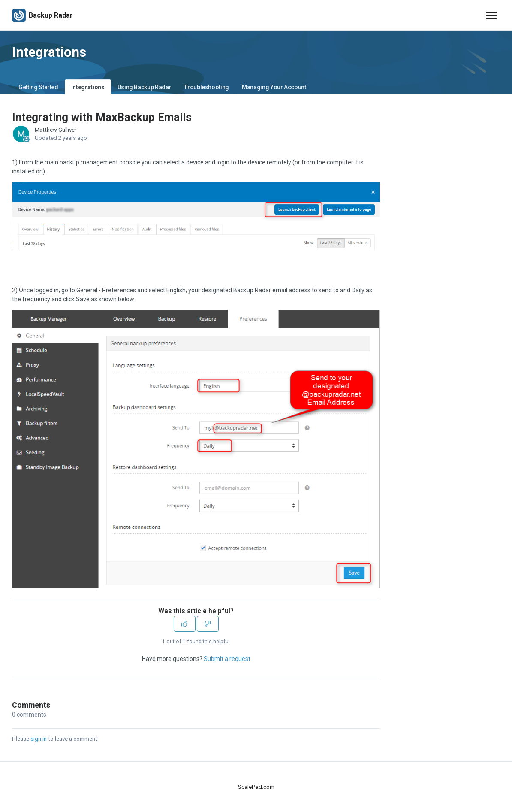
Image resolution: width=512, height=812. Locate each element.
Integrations (88, 87)
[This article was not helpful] (208, 624)
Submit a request (227, 659)
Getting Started (38, 87)
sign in (39, 739)
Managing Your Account (274, 87)
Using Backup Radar (145, 87)
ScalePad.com (256, 787)
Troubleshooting (206, 87)
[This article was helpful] (185, 624)
